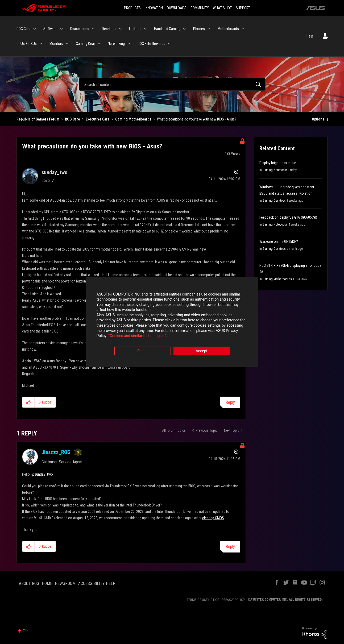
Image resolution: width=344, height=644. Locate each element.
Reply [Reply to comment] (230, 547)
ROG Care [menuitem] (24, 29)
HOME (47, 583)
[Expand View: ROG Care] (35, 29)
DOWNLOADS (177, 8)
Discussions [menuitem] (80, 29)
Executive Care (98, 119)
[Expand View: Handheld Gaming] (184, 29)
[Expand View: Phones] (209, 29)
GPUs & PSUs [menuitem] (27, 44)
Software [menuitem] (50, 29)
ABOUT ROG (29, 583)
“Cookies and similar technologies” (137, 336)
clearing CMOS (213, 518)
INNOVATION (154, 8)
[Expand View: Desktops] (120, 29)
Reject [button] (142, 351)
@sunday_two (42, 474)
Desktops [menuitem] (109, 29)
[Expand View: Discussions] (93, 29)
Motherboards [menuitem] (228, 29)
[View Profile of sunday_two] (54, 172)
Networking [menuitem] (116, 44)
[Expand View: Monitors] (67, 44)
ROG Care (72, 119)
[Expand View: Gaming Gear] (99, 44)
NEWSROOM (65, 583)
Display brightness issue (278, 163)
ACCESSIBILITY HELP (97, 583)
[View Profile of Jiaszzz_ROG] (56, 452)
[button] (29, 402)
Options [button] (318, 119)
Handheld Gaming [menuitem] (167, 29)
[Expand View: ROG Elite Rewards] (169, 44)
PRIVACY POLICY (233, 600)
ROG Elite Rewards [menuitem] (151, 44)
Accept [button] (202, 351)
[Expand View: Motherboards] (243, 29)
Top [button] (26, 631)
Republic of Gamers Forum (38, 119)
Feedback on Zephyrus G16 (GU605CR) (288, 217)
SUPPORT (243, 8)
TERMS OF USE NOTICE (203, 600)
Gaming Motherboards (133, 119)
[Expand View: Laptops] (145, 29)
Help (310, 36)
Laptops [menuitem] (135, 29)
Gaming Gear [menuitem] (85, 44)
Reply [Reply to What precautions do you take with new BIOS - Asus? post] (230, 402)
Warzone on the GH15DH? (279, 242)
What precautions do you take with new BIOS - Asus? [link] (197, 119)
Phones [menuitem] (199, 29)
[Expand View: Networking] (129, 44)
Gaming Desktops (274, 201)
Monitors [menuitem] (56, 44)
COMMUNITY (200, 8)
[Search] (172, 84)
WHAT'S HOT (222, 8)
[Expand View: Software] (61, 29)
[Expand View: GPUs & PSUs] (41, 44)
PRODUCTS (132, 8)
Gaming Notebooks (275, 170)
